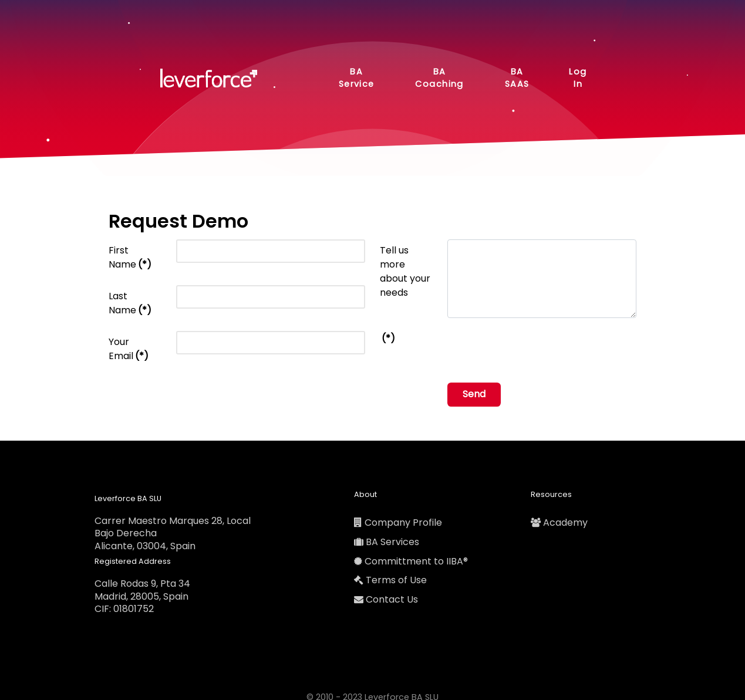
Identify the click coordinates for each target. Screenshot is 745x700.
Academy (565, 523)
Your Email (129, 349)
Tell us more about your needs (405, 271)
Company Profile (403, 523)
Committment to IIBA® (416, 561)
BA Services (392, 542)
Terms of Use (396, 580)
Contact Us (392, 599)
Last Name (130, 303)
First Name (130, 257)
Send (474, 394)
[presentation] (537, 350)
